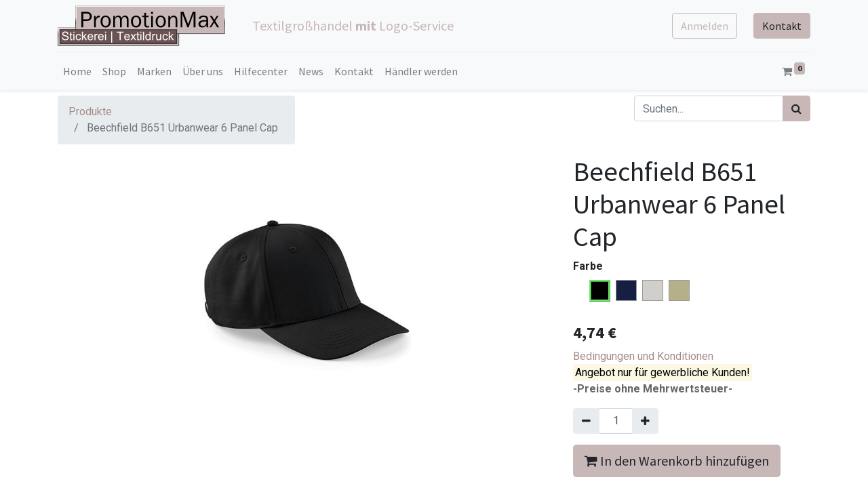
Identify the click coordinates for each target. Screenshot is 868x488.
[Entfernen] (586, 421)
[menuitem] (77, 71)
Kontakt (782, 26)
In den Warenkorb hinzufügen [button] (677, 461)
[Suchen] (796, 108)
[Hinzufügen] (645, 421)
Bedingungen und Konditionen (643, 356)
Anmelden (705, 26)
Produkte (90, 111)
